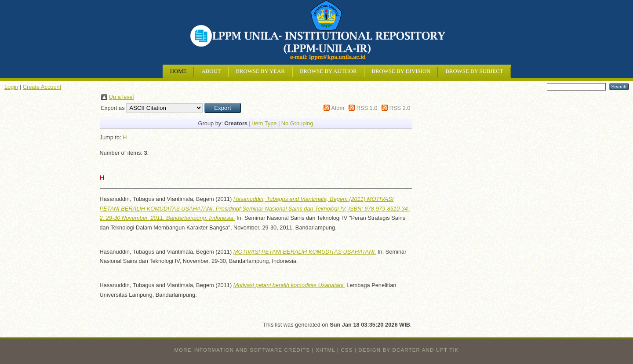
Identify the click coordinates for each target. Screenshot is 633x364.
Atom (338, 108)
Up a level (122, 97)
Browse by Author (328, 71)
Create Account (42, 87)
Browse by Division (401, 71)
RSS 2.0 (400, 108)
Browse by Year (260, 71)
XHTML (325, 350)
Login (11, 87)
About (211, 71)
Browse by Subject (474, 71)
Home (178, 71)
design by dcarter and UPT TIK (408, 350)
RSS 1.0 (367, 108)
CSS (347, 350)
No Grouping (297, 123)
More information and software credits (242, 350)
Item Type (264, 123)
